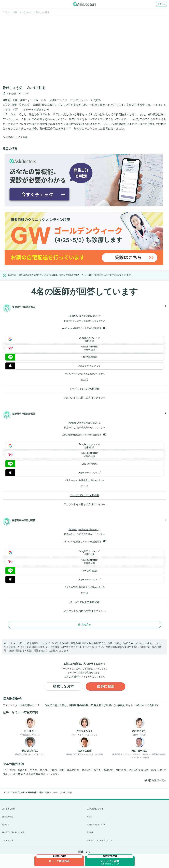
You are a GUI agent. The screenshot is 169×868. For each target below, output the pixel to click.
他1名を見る (84, 624)
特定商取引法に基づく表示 (13, 832)
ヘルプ (89, 817)
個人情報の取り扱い (89, 316)
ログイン (162, 4)
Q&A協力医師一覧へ (155, 780)
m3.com (140, 705)
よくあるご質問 (9, 809)
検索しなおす (63, 687)
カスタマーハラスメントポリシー (100, 840)
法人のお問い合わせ (95, 809)
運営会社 (90, 832)
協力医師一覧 (8, 817)
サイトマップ (8, 840)
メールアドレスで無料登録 (84, 389)
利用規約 (73, 316)
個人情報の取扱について (97, 825)
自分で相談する (98, 275)
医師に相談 (106, 687)
